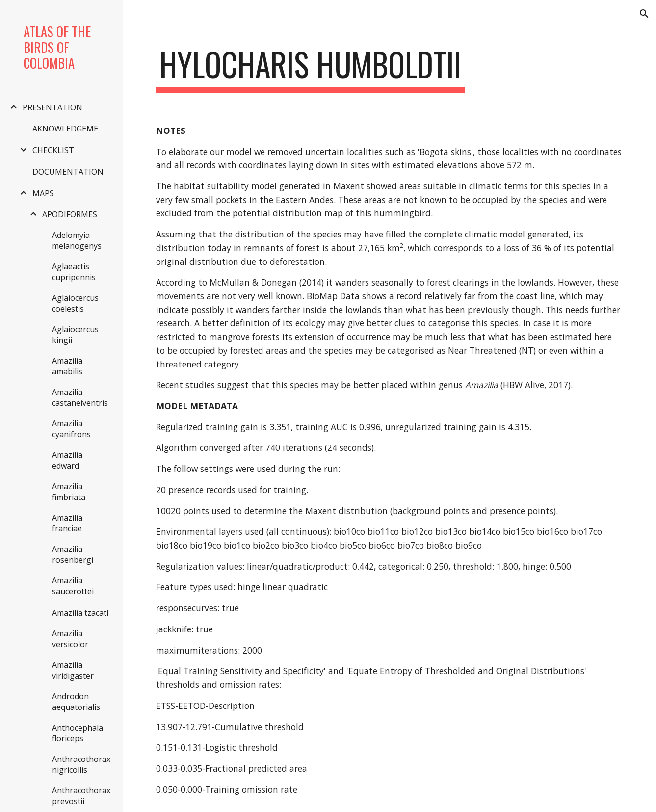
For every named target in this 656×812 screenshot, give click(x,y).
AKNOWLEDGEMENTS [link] (72, 129)
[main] (310, 69)
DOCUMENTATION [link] (68, 172)
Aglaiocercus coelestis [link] (75, 303)
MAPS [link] (43, 193)
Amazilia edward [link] (67, 460)
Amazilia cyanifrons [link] (71, 429)
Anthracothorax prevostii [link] (81, 796)
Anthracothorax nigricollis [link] (81, 764)
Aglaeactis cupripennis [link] (74, 272)
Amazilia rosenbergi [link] (73, 554)
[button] (644, 14)
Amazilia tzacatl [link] (80, 613)
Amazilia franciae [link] (67, 523)
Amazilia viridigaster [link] (73, 670)
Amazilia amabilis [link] (67, 366)
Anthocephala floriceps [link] (78, 733)
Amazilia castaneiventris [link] (80, 397)
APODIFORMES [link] (70, 214)
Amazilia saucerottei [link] (73, 586)
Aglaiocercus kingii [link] (75, 335)
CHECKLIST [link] (53, 150)
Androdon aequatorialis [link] (76, 702)
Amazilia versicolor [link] (70, 639)
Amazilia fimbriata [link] (69, 492)
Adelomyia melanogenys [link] (77, 240)
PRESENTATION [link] (52, 107)
